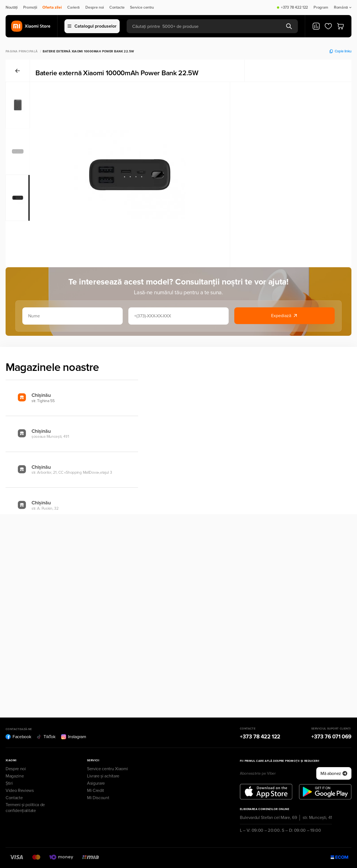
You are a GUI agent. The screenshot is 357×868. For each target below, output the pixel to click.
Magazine (15, 776)
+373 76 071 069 (331, 737)
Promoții (30, 8)
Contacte (117, 8)
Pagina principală (22, 51)
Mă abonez (334, 774)
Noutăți (12, 8)
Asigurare (96, 783)
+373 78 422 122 (294, 8)
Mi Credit (96, 791)
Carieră (73, 8)
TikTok (46, 737)
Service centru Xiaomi (107, 769)
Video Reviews (20, 791)
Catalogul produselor (92, 26)
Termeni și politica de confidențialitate (25, 808)
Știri (9, 783)
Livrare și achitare (103, 776)
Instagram (74, 737)
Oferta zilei (52, 8)
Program (321, 8)
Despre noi (95, 8)
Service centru (142, 8)
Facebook (18, 737)
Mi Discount (98, 798)
